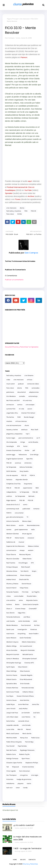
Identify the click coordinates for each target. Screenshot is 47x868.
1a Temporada (24, 492)
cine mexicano (25, 19)
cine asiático (11, 600)
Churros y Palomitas (30, 864)
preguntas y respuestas (14, 434)
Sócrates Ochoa (12, 571)
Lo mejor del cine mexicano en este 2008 (28, 838)
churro (27, 425)
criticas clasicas (21, 421)
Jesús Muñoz (23, 709)
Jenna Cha (35, 704)
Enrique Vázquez (12, 567)
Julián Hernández (24, 621)
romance (36, 509)
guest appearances (21, 530)
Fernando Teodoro (12, 592)
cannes (9, 530)
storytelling (21, 634)
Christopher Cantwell (29, 659)
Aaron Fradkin (34, 634)
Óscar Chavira (11, 554)
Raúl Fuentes (11, 563)
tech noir (9, 788)
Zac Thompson (11, 775)
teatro (29, 783)
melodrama (10, 783)
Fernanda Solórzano (13, 617)
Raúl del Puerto (12, 750)
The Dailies (10, 417)
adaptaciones (34, 392)
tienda (25, 788)
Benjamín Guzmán (13, 654)
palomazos (10, 392)
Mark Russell (26, 567)
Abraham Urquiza (12, 642)
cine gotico (24, 775)
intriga (23, 442)
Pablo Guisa (35, 738)
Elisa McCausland (26, 679)
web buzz (24, 430)
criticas (30, 380)
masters (9, 421)
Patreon (24, 57)
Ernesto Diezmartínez (14, 450)
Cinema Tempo (20, 609)
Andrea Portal (11, 579)
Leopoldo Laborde (12, 725)
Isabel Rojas (11, 704)
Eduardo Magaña (26, 675)
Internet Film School (28, 413)
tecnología (10, 446)
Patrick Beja (29, 742)
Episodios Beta (12, 684)
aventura (18, 463)
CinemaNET (33, 609)
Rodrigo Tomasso (12, 758)
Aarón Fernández (25, 638)
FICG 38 (22, 500)
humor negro (11, 438)
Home (15, 860)
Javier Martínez (23, 704)
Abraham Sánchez (13, 534)
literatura (34, 629)
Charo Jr (9, 609)
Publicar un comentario (14, 280)
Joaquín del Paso (12, 713)
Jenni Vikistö (11, 709)
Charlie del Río (24, 579)
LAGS (35, 621)
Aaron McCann (11, 638)
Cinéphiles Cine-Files (13, 484)
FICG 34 (17, 488)
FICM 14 (32, 475)
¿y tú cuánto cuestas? (24, 825)
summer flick (11, 409)
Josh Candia (11, 621)
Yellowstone (23, 455)
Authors (9, 604)
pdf (34, 450)
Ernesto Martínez (12, 688)
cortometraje (33, 396)
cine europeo (30, 405)
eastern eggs (11, 455)
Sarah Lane (10, 629)
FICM (19, 417)
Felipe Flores (24, 588)
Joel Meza (27, 617)
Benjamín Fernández (28, 650)
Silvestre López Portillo (14, 763)
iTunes (18, 199)
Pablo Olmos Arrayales (14, 742)
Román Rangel (29, 417)
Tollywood (15, 767)
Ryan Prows (26, 758)
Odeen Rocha (27, 559)
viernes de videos (33, 384)
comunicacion (11, 550)
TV (28, 517)
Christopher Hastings (14, 663)
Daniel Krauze (26, 584)
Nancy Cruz (24, 738)
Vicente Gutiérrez (28, 767)
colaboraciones (12, 575)
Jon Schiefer (26, 713)
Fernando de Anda (28, 688)
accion (30, 409)
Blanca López (27, 521)
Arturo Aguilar (27, 534)
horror (25, 446)
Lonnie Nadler (19, 596)
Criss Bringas (23, 563)
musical (21, 542)
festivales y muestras (14, 211)
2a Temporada (20, 496)
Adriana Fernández (26, 467)
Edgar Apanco (11, 500)
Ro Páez (37, 625)
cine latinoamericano (14, 425)
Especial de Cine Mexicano (15, 546)
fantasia (9, 480)
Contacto (32, 860)
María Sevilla (27, 734)
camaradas (35, 388)
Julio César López (12, 717)
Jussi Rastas (26, 717)
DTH (32, 563)
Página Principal (13, 19)
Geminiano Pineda (13, 692)
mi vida (21, 409)
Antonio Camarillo (13, 521)
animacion (10, 405)
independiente (11, 492)
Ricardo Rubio (32, 596)
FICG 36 (35, 492)
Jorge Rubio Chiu (12, 413)
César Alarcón (23, 667)
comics (20, 405)
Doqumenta (28, 484)
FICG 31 (9, 488)
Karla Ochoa (11, 721)
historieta (10, 779)
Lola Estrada (26, 725)
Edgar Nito (22, 613)
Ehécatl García (11, 679)
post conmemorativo (26, 438)
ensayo (22, 550)
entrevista (28, 463)
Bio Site (23, 860)
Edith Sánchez (11, 471)
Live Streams (29, 375)
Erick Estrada (25, 684)
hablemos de (11, 542)
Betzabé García (28, 654)
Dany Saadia (24, 471)
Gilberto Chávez (28, 692)
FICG (26, 211)
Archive (31, 196)
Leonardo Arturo (24, 721)
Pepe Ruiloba (22, 746)
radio (33, 530)
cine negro (35, 775)
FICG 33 (33, 211)
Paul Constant (26, 625)
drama (22, 208)
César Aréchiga (11, 671)
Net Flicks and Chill (13, 400)
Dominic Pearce (12, 675)
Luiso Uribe (10, 729)
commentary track (13, 509)
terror (18, 788)
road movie (10, 634)
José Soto (36, 713)
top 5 (28, 434)
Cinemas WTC (29, 663)
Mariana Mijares (25, 554)
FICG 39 (30, 500)
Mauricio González (13, 559)
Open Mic (30, 459)
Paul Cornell (10, 746)
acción (21, 525)
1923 (37, 488)
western (31, 550)
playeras (21, 783)
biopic (34, 571)
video (8, 380)
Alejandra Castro (32, 600)
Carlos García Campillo (31, 604)
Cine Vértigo (34, 455)
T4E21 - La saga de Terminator (27, 848)
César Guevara (25, 671)
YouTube (28, 190)
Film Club (25, 592)
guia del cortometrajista (15, 517)
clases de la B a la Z (13, 505)
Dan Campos (10, 38)
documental (22, 392)
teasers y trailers (12, 430)
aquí (30, 181)
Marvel (28, 729)
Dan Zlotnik (10, 613)
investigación (22, 629)
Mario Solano (11, 525)
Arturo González (12, 650)
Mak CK (20, 729)
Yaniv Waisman (24, 771)
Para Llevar (10, 214)
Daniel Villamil (11, 588)
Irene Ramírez (25, 700)
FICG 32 (9, 463)
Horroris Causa (11, 700)
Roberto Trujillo (24, 754)
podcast (21, 384)
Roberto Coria (11, 754)
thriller (20, 214)
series (21, 600)
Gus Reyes (10, 696)
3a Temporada (11, 467)
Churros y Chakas (12, 584)
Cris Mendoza (11, 396)
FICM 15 (9, 513)
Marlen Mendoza (12, 625)
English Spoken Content (15, 459)
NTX (19, 446)
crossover (31, 538)
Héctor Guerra (19, 538)
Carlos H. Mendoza (13, 659)
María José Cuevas (13, 734)
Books (17, 604)
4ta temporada (12, 442)
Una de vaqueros (12, 475)
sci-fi (38, 438)
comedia (22, 396)
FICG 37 (9, 538)
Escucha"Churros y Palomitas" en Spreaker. (22, 347)
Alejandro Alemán (22, 480)
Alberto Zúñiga (11, 646)
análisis (9, 496)
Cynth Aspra (11, 667)
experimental (28, 488)
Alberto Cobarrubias (29, 642)
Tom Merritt (25, 571)
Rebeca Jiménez (33, 546)
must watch (11, 384)
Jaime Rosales (33, 442)
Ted (8, 767)
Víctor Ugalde (11, 771)
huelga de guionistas (24, 779)
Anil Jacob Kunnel (26, 646)
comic (25, 505)
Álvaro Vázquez (26, 575)
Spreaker (9, 193)
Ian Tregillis (36, 592)
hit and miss (27, 400)
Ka (34, 717)
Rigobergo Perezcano (27, 750)
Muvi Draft (35, 430)
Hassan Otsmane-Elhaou (25, 696)
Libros (9, 596)
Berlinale (31, 496)
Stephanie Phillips (32, 763)
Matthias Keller (12, 738)
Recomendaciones (33, 525)
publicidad (26, 509)
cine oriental (19, 513)
